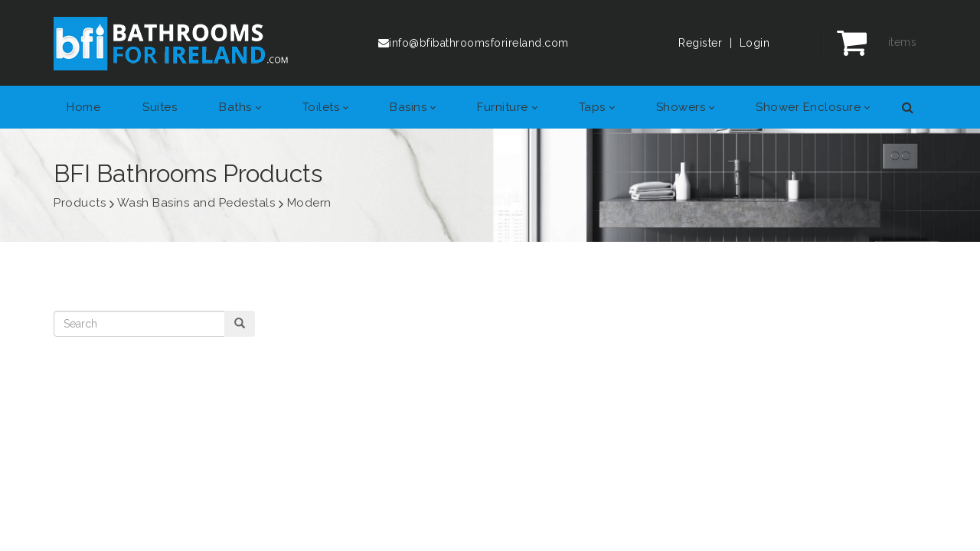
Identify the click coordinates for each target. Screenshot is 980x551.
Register (700, 43)
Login (755, 43)
